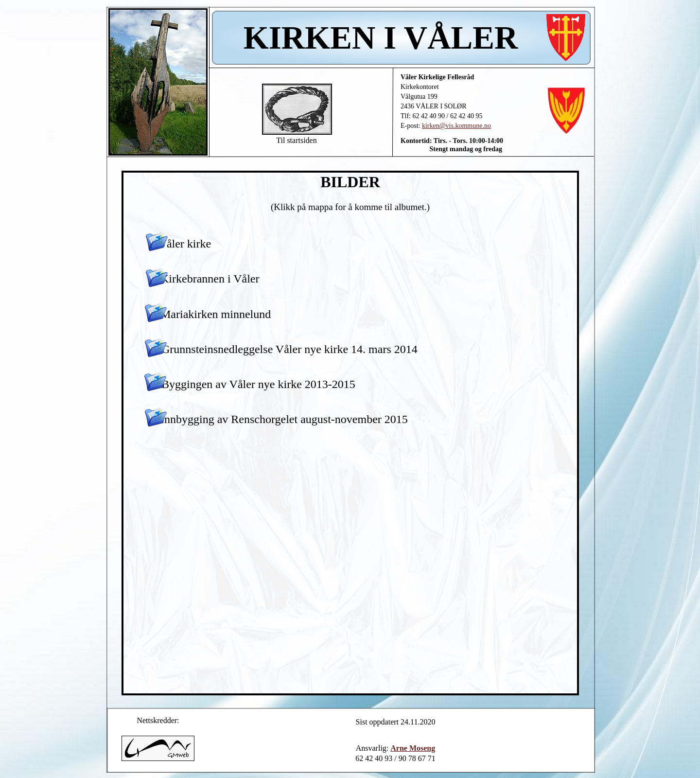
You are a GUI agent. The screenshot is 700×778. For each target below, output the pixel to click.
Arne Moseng (413, 748)
